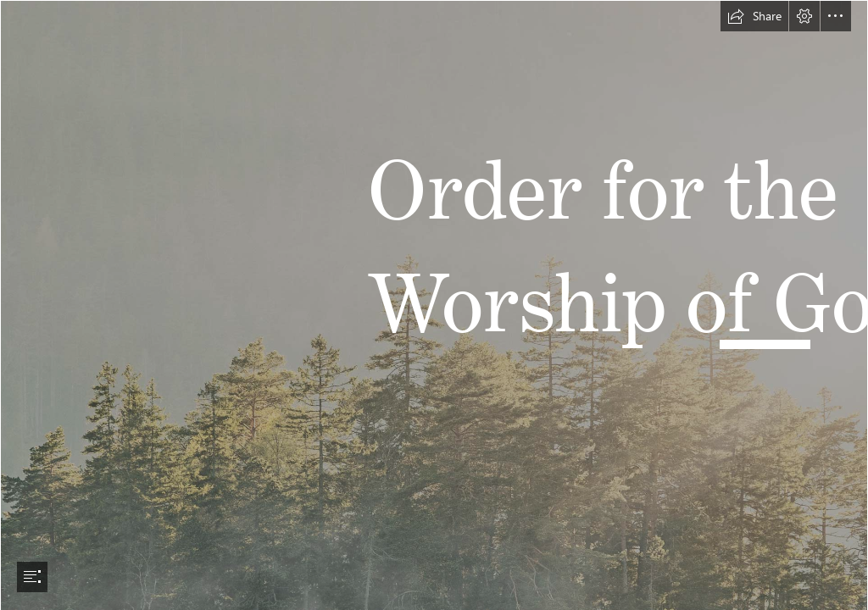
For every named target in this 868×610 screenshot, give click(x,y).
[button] (754, 16)
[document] (434, 305)
